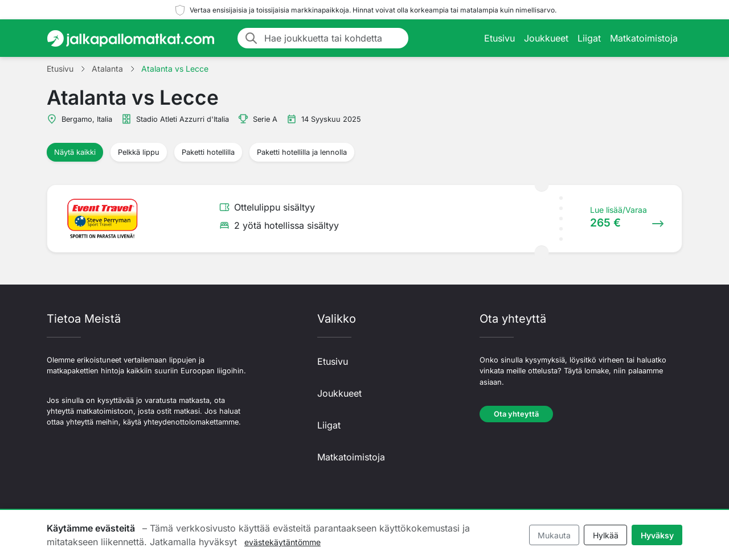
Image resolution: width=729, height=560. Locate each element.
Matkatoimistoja (644, 38)
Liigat (589, 38)
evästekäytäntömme (282, 542)
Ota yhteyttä (516, 414)
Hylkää (606, 535)
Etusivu (499, 38)
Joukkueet (546, 38)
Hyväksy (657, 535)
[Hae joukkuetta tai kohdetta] (333, 38)
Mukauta (554, 535)
